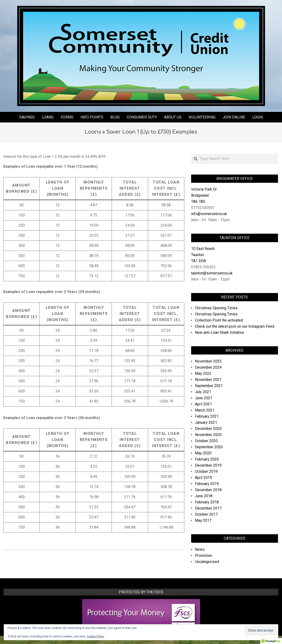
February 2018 (207, 502)
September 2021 (209, 386)
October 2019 (206, 471)
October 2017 (206, 514)
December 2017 (208, 508)
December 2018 (208, 490)
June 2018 (204, 496)
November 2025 (208, 361)
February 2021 (207, 416)
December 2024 (208, 367)
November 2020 (208, 435)
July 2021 (203, 392)
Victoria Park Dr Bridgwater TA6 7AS (204, 195)
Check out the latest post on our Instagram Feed (235, 326)
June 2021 (204, 398)
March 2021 (205, 410)
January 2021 (206, 422)
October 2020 (206, 441)
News (200, 549)
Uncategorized (207, 562)
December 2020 (208, 429)
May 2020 (203, 453)
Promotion (204, 556)
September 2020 (209, 447)
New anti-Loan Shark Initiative (219, 332)
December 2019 (208, 465)
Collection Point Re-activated (219, 320)
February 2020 (207, 459)
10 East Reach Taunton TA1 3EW (203, 255)
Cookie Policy (96, 636)
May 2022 (203, 373)
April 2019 (203, 478)
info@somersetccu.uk (209, 214)
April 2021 (203, 404)
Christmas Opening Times (216, 308)
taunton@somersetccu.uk (212, 273)
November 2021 (208, 380)
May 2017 (203, 520)
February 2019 (207, 484)
